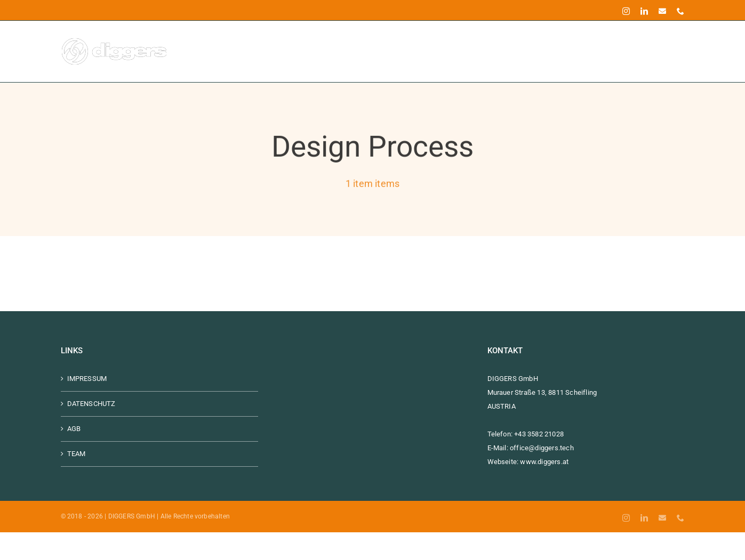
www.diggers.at (544, 462)
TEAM (77, 454)
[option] (5, 553)
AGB (74, 429)
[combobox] (5, 539)
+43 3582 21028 (539, 434)
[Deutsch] (5, 539)
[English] (5, 553)
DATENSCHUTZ (91, 404)
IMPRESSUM (87, 379)
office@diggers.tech (542, 448)
